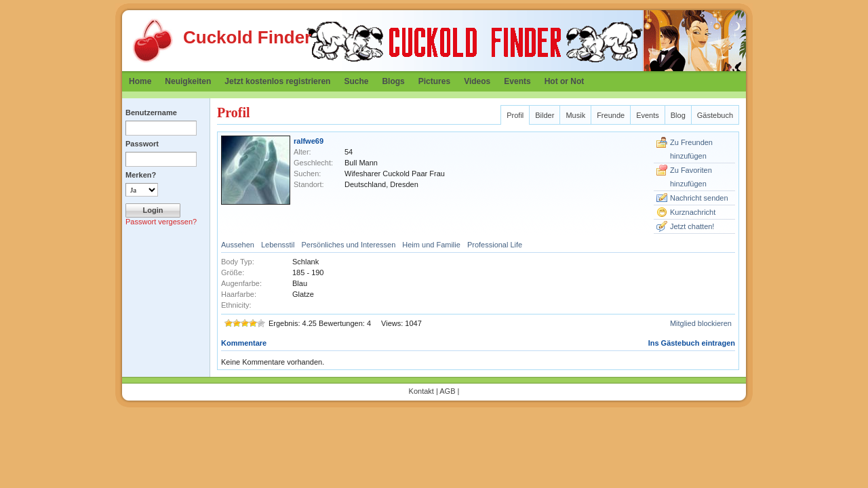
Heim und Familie (431, 245)
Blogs (393, 81)
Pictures (434, 81)
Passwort (142, 144)
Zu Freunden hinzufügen (691, 149)
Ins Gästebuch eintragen (692, 343)
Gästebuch (715, 115)
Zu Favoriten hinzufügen (691, 177)
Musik (575, 115)
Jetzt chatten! (692, 226)
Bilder (545, 115)
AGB (447, 391)
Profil (515, 115)
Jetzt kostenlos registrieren (277, 81)
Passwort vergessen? (161, 222)
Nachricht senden (699, 198)
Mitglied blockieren (701, 323)
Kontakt (421, 391)
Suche (356, 81)
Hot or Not (565, 81)
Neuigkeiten (188, 81)
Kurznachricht (693, 212)
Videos (477, 81)
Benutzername (151, 113)
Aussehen (238, 245)
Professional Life (495, 245)
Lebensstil (278, 245)
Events (517, 81)
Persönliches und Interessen (348, 245)
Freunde (611, 115)
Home (140, 81)
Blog (678, 115)
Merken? (141, 175)
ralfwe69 (309, 141)
